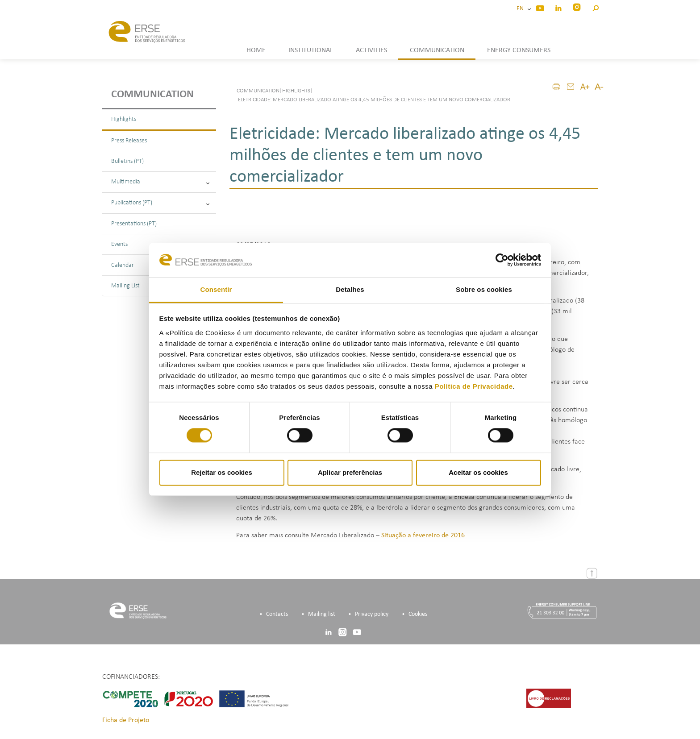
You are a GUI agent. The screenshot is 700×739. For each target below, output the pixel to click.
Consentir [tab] (216, 289)
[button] (595, 7)
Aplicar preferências (350, 472)
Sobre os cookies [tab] (484, 289)
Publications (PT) (160, 203)
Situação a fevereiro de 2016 (423, 536)
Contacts (277, 615)
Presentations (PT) (134, 224)
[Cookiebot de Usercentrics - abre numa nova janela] (502, 260)
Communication (152, 95)
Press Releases (129, 141)
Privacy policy (372, 615)
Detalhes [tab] (350, 289)
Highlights (124, 119)
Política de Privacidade (474, 386)
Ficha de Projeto (126, 721)
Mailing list (322, 615)
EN (521, 9)
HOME (256, 50)
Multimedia (160, 182)
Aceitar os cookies (478, 472)
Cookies (418, 615)
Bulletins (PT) (127, 161)
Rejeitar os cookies (222, 472)
